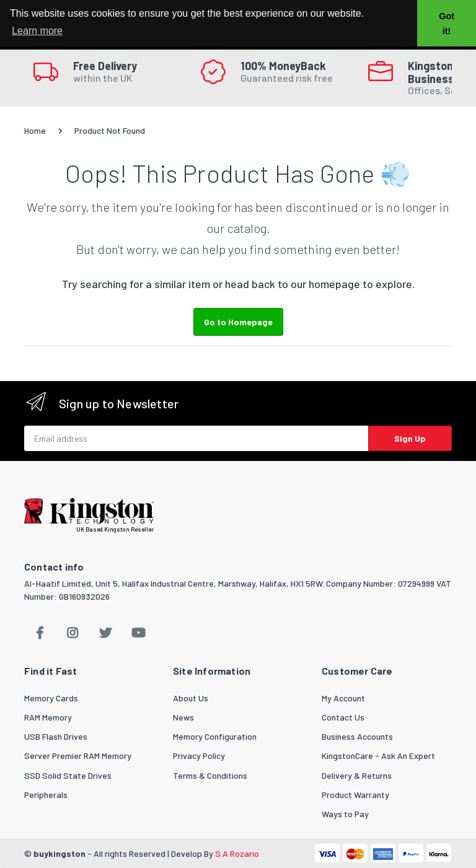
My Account (343, 698)
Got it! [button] (447, 24)
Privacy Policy (199, 756)
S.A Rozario (237, 853)
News (183, 717)
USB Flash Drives (56, 736)
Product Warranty (355, 795)
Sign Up (410, 438)
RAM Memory (48, 717)
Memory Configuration (215, 736)
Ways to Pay (345, 814)
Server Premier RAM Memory (78, 756)
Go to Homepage (238, 322)
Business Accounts (357, 736)
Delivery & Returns (357, 775)
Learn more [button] (37, 31)
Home (35, 130)
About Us (191, 698)
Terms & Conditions (210, 775)
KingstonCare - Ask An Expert (378, 756)
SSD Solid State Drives (68, 775)
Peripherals (46, 795)
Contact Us (343, 717)
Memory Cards (51, 698)
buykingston (59, 853)
